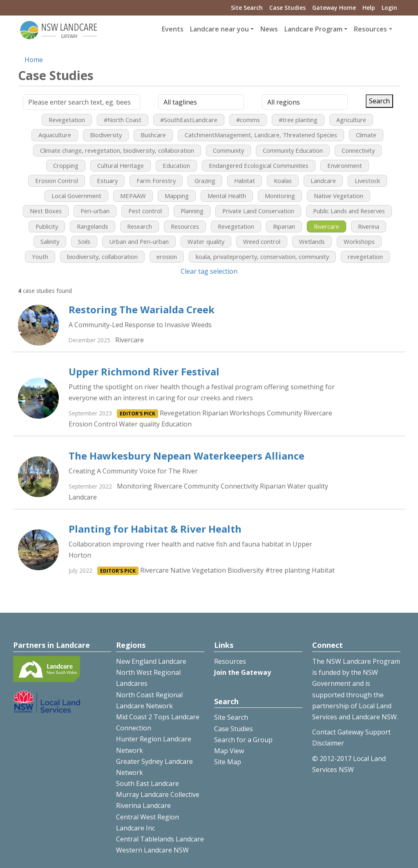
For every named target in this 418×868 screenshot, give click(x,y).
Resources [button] (370, 29)
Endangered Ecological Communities (259, 165)
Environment (345, 165)
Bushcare (153, 135)
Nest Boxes (46, 211)
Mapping (177, 196)
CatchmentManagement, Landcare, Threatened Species (261, 135)
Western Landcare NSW (152, 850)
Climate (366, 135)
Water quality (206, 241)
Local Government (76, 196)
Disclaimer (328, 743)
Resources (185, 226)
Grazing (205, 181)
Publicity (47, 226)
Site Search (247, 8)
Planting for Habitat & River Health (155, 529)
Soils (84, 241)
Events (173, 29)
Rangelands (93, 226)
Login (389, 8)
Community (228, 150)
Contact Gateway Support (351, 732)
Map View (229, 751)
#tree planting (298, 120)
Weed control (262, 241)
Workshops (359, 241)
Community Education (293, 150)
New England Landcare (151, 661)
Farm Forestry (156, 181)
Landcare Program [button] (313, 29)
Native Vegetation (339, 196)
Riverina (369, 226)
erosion (167, 257)
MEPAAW (133, 196)
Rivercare (326, 226)
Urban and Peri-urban (139, 241)
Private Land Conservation (258, 211)
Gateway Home (334, 8)
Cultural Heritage (121, 165)
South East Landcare (148, 783)
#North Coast (123, 120)
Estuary (107, 181)
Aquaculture (55, 135)
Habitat (245, 181)
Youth (40, 257)
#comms (248, 120)
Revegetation (67, 120)
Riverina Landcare (143, 806)
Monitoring (280, 196)
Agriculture (351, 120)
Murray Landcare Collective (158, 794)
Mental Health (227, 196)
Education (176, 165)
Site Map (228, 762)
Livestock (367, 181)
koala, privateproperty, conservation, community (262, 257)
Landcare (323, 181)
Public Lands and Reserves (349, 211)
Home (34, 60)
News (269, 29)
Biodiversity (106, 135)
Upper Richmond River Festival (144, 372)
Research (140, 226)
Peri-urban (95, 211)
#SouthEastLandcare (189, 120)
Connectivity (358, 150)
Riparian (284, 226)
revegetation (365, 257)
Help (369, 8)
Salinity (50, 241)
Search (379, 101)
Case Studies (287, 8)
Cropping (66, 165)
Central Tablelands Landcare (160, 839)
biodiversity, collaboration (102, 257)
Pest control (145, 211)
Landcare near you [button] (219, 29)
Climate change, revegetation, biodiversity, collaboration (117, 150)
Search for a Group (243, 740)
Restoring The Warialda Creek (142, 309)
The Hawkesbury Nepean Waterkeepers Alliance (187, 456)
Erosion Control (57, 181)
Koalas (283, 181)
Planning (192, 211)
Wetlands (312, 241)
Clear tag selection (209, 271)
